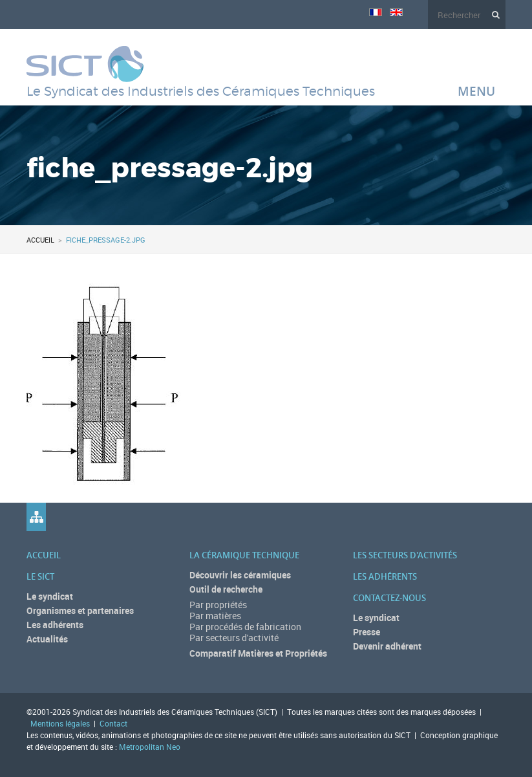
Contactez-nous (389, 598)
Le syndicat (50, 596)
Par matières (215, 616)
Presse (367, 632)
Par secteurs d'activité (234, 638)
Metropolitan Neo (150, 747)
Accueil (40, 240)
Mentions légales (60, 723)
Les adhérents (55, 625)
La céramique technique (244, 555)
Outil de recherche (226, 589)
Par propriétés (218, 605)
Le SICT (40, 576)
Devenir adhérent (387, 646)
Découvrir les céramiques (240, 575)
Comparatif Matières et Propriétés (258, 653)
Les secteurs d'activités (405, 555)
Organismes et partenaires (80, 610)
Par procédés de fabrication (245, 627)
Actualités (47, 639)
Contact (113, 723)
